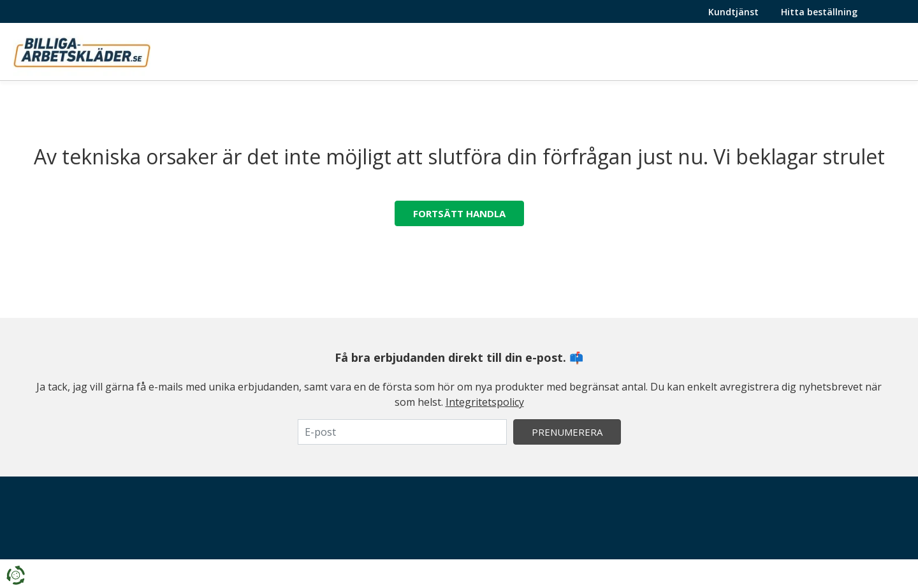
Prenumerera (567, 432)
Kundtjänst (733, 12)
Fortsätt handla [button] (459, 213)
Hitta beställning (819, 12)
